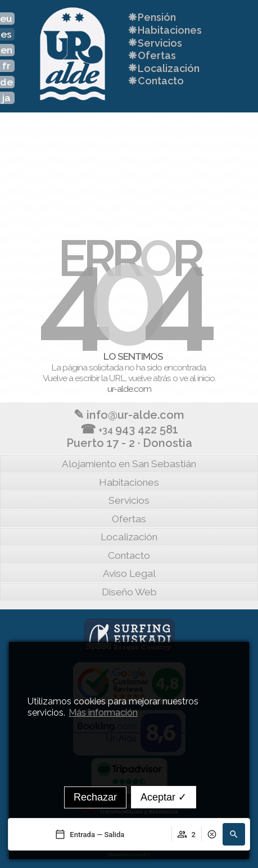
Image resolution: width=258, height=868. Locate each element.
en (6, 50)
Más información (103, 713)
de (6, 82)
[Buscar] (234, 834)
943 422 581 (129, 429)
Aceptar (164, 797)
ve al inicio (197, 378)
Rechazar (95, 797)
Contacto (155, 81)
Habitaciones (164, 30)
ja (6, 98)
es (6, 34)
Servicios (154, 42)
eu (6, 18)
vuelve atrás (150, 378)
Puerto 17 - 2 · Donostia (129, 443)
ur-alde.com (129, 389)
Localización (163, 68)
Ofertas (151, 55)
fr (6, 65)
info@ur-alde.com (129, 414)
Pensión (151, 17)
